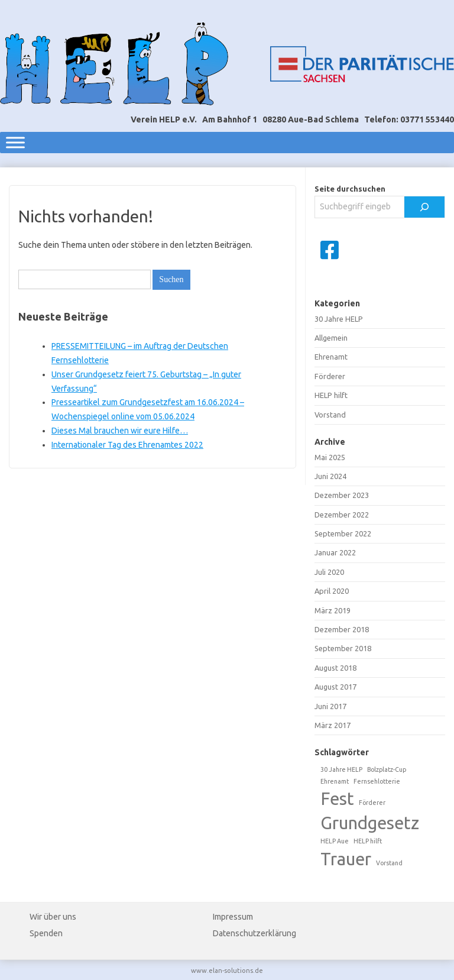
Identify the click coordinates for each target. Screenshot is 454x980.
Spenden (46, 933)
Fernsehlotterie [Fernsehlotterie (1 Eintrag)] (377, 781)
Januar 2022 (335, 552)
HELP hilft (331, 395)
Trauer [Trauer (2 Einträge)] (346, 859)
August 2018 (335, 668)
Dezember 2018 (342, 629)
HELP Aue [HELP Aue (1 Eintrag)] (335, 841)
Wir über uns (53, 917)
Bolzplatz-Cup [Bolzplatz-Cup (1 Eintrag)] (387, 769)
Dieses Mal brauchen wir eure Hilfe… (120, 431)
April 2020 (332, 591)
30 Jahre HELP (339, 319)
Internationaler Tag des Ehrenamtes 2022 (127, 445)
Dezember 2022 (342, 515)
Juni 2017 (330, 706)
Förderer (330, 376)
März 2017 (333, 725)
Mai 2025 (330, 457)
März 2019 (333, 610)
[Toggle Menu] (15, 142)
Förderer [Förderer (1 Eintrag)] (372, 803)
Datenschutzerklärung (254, 933)
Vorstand (330, 415)
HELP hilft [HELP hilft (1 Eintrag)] (368, 841)
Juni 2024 (330, 476)
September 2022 (343, 533)
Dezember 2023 (342, 495)
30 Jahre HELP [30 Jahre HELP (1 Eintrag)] (341, 769)
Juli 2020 (329, 572)
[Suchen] (424, 207)
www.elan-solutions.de (227, 971)
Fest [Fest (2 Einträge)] (337, 799)
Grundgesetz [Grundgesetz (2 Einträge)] (370, 823)
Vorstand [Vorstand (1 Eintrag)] (389, 863)
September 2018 (343, 648)
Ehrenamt (331, 357)
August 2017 (335, 687)
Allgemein (331, 338)
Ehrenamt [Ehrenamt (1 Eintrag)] (335, 781)
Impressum (233, 917)
